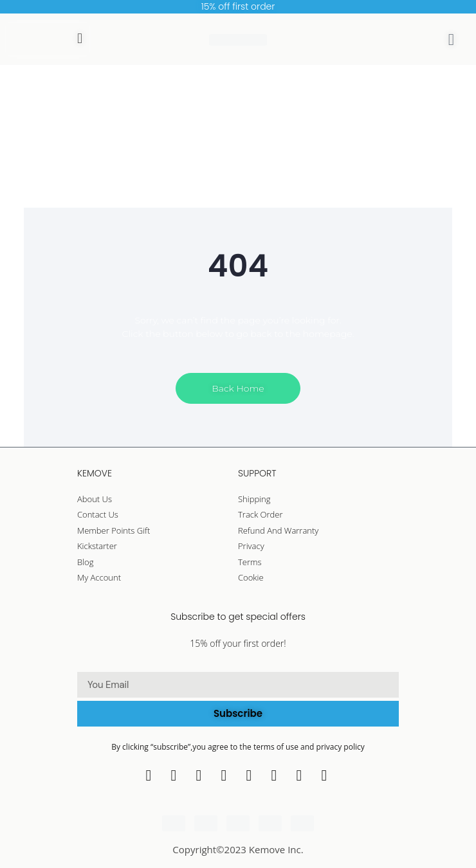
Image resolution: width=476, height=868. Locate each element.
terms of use (277, 747)
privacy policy (341, 747)
